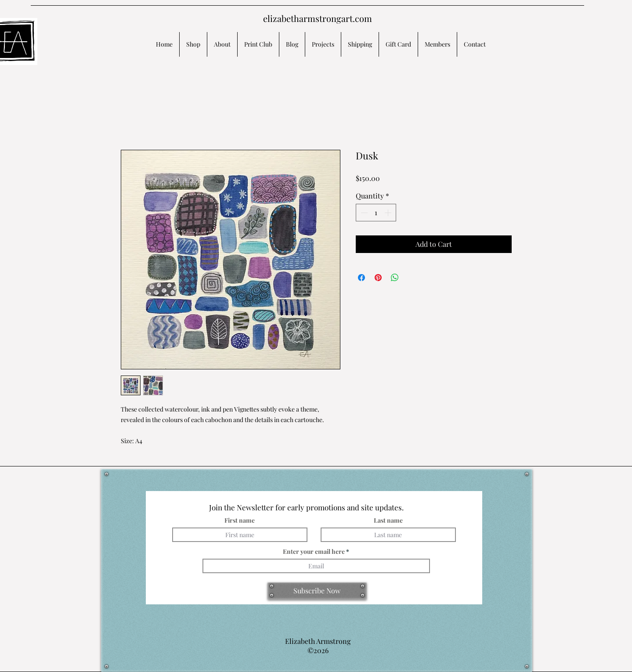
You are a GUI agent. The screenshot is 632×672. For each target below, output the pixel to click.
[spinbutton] (376, 213)
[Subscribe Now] (317, 591)
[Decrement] (363, 213)
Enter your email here (314, 552)
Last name (388, 520)
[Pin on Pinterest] (378, 278)
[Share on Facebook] (361, 278)
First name (240, 520)
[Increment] (389, 213)
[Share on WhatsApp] (395, 278)
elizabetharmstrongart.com (318, 18)
